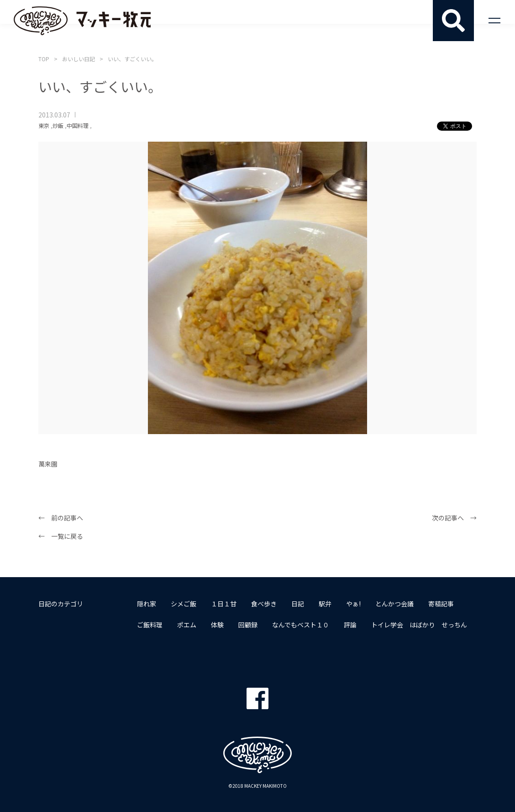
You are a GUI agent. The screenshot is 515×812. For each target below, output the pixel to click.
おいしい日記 (79, 59)
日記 (298, 604)
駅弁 (325, 604)
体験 (217, 625)
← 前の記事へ (61, 518)
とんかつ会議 (394, 604)
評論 (350, 625)
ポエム (187, 625)
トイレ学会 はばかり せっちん (419, 625)
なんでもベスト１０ (301, 625)
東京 (44, 125)
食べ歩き (264, 604)
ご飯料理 (150, 625)
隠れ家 (147, 604)
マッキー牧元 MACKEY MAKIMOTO (82, 21)
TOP (44, 59)
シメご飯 (184, 604)
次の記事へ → (454, 518)
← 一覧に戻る (61, 536)
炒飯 (58, 125)
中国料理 (78, 125)
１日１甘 (224, 604)
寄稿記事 (441, 604)
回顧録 (248, 625)
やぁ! (353, 604)
